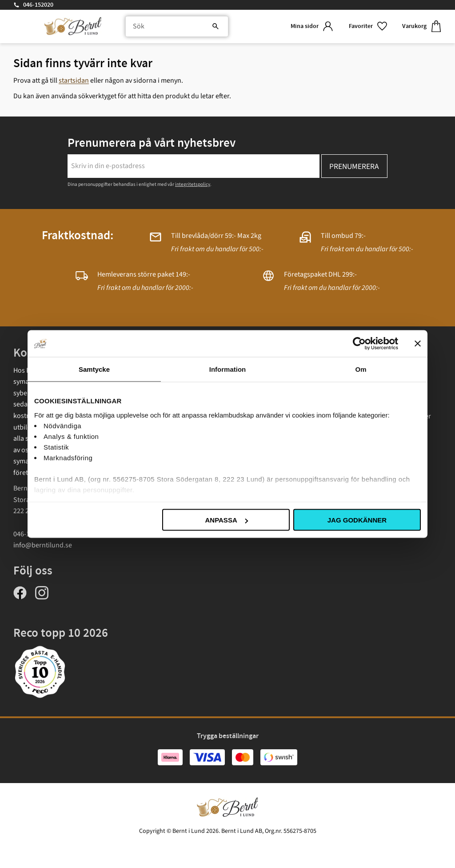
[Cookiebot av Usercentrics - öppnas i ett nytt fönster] (359, 344)
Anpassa (226, 520)
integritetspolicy (193, 184)
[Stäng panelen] (418, 344)
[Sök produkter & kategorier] (177, 27)
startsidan (74, 80)
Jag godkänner (357, 520)
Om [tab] (361, 369)
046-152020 (38, 5)
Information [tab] (228, 369)
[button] (368, 26)
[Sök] (215, 27)
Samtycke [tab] (94, 369)
